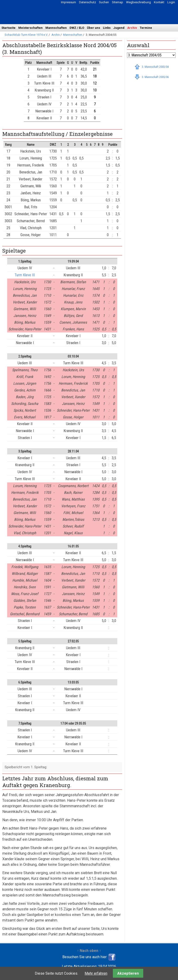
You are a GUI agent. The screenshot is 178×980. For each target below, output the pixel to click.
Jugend (119, 28)
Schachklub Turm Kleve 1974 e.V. (26, 35)
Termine (146, 28)
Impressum (68, 2)
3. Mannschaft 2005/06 (155, 77)
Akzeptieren (128, 973)
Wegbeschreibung (138, 2)
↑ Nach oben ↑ (89, 951)
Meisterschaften (30, 28)
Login (171, 2)
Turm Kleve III (25, 275)
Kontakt (159, 2)
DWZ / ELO (77, 28)
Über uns (94, 28)
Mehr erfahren (96, 973)
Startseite (8, 28)
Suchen (104, 2)
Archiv (132, 28)
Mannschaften (56, 28)
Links (107, 28)
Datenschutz (87, 2)
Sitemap (118, 2)
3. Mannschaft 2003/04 (155, 67)
